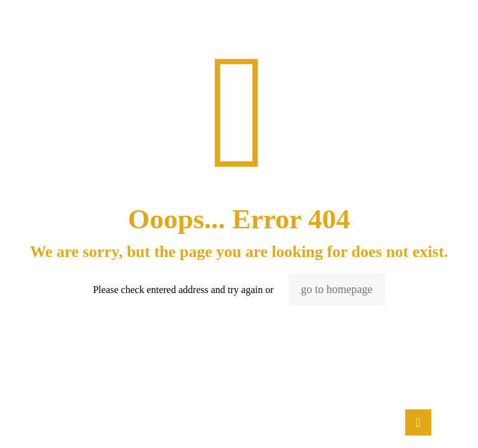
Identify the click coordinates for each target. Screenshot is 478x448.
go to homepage (337, 289)
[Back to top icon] (418, 422)
